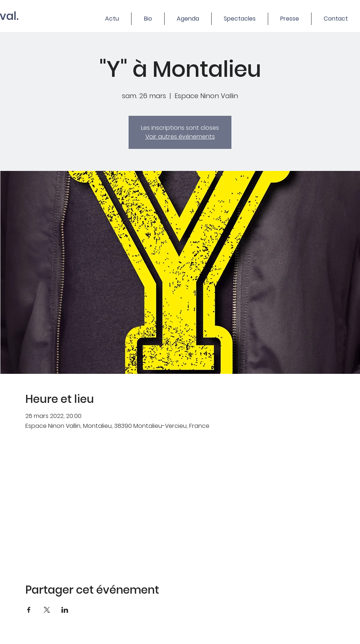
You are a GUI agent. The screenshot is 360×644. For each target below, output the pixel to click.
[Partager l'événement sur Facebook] (29, 610)
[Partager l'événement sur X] (47, 610)
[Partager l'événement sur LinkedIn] (65, 610)
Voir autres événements (180, 137)
